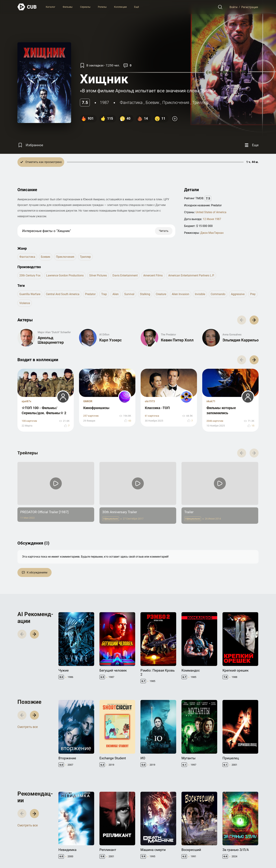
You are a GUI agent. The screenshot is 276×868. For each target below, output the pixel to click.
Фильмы (68, 7)
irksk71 (211, 401)
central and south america (63, 294)
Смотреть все (28, 727)
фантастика (131, 103)
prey (253, 294)
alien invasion (181, 294)
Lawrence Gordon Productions (65, 275)
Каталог (51, 7)
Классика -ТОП (157, 408)
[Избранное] (30, 145)
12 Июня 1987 (212, 219)
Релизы (102, 7)
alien (116, 294)
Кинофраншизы (96, 408)
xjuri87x (26, 401)
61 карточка (152, 416)
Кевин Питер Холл (177, 340)
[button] (254, 320)
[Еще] (251, 145)
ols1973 (150, 401)
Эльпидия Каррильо (241, 340)
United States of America (211, 212)
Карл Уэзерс (110, 340)
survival (129, 294)
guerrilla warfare (30, 294)
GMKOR (88, 401)
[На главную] (27, 7)
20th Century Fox (30, 275)
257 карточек (91, 416)
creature (161, 294)
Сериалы (85, 7)
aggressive (238, 294)
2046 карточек (215, 421)
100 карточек (29, 421)
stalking (145, 294)
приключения (176, 103)
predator (90, 294)
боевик (152, 103)
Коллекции (120, 7)
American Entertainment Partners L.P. (191, 275)
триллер (200, 103)
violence (25, 303)
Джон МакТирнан (212, 233)
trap (104, 294)
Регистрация (250, 7)
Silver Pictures (98, 275)
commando (218, 294)
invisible (200, 294)
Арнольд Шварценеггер (51, 340)
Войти (233, 7)
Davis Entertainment (125, 275)
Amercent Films (153, 275)
